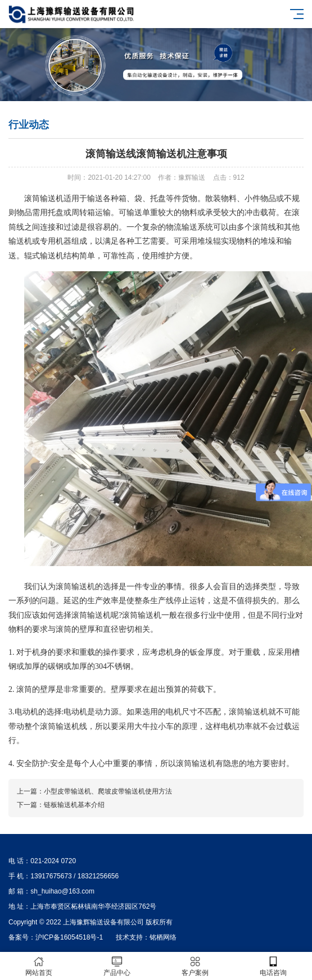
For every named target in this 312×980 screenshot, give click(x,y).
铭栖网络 (163, 937)
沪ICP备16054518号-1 (69, 937)
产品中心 (117, 966)
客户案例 (195, 966)
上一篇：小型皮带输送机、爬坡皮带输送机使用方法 (94, 791)
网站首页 (39, 966)
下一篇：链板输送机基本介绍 (61, 805)
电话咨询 (273, 966)
